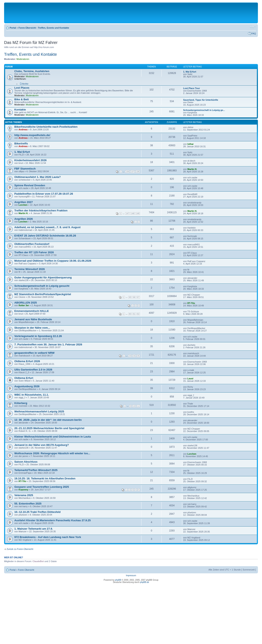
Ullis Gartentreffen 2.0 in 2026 (33, 370)
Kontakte (20, 110)
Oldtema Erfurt (24, 378)
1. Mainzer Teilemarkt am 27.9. (34, 529)
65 (130, 297)
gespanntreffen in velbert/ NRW (34, 353)
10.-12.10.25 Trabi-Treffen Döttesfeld (37, 512)
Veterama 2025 (24, 495)
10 (134, 406)
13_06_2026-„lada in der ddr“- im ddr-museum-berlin (48, 420)
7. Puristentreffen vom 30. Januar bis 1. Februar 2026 (48, 344)
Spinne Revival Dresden (30, 185)
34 (134, 356)
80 (130, 314)
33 (130, 356)
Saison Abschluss (26, 462)
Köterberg (21, 403)
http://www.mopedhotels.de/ (32, 135)
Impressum (131, 575)
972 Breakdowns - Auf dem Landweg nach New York (48, 537)
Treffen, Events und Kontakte (53, 28)
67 (138, 297)
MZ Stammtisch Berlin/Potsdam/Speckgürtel (43, 294)
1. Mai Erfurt (190, 72)
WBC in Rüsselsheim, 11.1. (32, 395)
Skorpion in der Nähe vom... (32, 328)
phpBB (118, 580)
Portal (13, 28)
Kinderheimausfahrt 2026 (30, 160)
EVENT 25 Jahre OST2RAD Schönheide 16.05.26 (45, 236)
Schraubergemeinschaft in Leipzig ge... (204, 110)
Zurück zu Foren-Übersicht (20, 549)
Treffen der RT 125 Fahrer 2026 (34, 252)
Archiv (25, 84)
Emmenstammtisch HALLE (32, 311)
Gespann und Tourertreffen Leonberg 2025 (42, 487)
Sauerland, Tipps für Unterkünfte (201, 100)
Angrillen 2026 (24, 219)
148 (133, 213)
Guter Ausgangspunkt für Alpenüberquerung (43, 277)
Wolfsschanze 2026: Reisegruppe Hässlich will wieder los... (52, 453)
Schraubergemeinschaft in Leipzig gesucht (42, 286)
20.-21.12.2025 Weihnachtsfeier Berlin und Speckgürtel (49, 428)
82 (138, 314)
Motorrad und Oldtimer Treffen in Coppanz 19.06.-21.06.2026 (53, 261)
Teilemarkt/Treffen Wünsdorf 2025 (36, 470)
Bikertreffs (21, 143)
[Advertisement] (131, 13)
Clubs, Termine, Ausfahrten (32, 71)
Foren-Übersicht (27, 28)
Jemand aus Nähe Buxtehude (33, 319)
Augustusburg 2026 (27, 386)
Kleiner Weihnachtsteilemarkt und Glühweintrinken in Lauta (53, 437)
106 (127, 172)
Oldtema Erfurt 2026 (27, 361)
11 (138, 406)
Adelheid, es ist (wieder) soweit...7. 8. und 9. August (47, 227)
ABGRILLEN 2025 (26, 303)
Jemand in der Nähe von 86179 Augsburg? (42, 445)
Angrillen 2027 (24, 202)
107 (133, 172)
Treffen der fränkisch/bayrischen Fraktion (41, 210)
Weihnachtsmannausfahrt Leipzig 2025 (39, 411)
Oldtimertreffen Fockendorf (32, 244)
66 (134, 297)
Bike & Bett (21, 99)
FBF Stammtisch (25, 169)
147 (127, 213)
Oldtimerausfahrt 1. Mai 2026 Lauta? (37, 177)
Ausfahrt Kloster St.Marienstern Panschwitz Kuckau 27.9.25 (53, 520)
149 (138, 213)
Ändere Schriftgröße (253, 27)
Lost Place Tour (192, 88)
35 (138, 356)
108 (138, 172)
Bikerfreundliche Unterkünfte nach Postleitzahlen (46, 127)
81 (134, 314)
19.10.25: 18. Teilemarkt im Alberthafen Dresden (45, 478)
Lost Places (22, 88)
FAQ (254, 33)
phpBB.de (145, 582)
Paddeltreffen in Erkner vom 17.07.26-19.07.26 (44, 194)
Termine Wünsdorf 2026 (30, 269)
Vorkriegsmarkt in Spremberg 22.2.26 (38, 336)
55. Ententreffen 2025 (28, 504)
